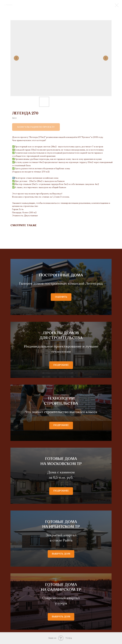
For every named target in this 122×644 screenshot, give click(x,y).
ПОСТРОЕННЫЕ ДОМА (61, 275)
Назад (9, 5)
